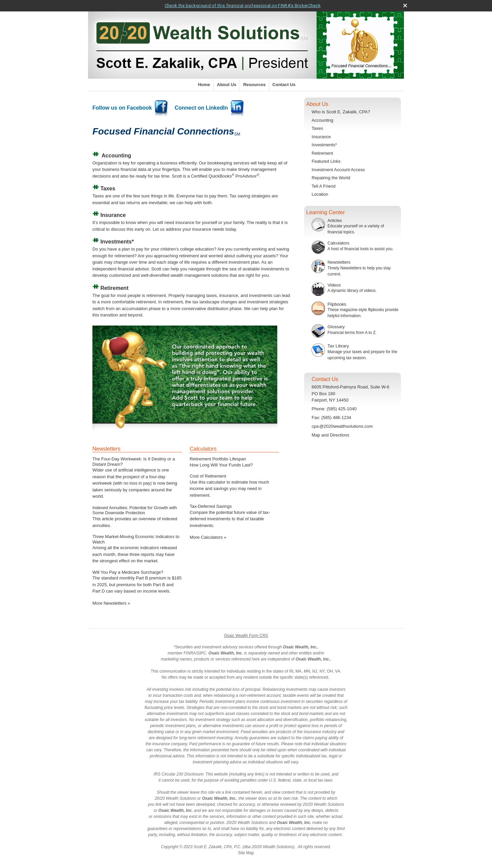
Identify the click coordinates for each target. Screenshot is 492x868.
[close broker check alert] (405, 6)
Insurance (321, 137)
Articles (335, 220)
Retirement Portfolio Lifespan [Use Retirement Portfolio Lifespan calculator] (218, 459)
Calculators (339, 243)
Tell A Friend (323, 186)
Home (204, 85)
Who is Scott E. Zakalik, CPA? (341, 112)
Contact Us (284, 85)
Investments (116, 242)
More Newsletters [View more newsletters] (111, 603)
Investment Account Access (338, 170)
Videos (334, 285)
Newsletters (339, 262)
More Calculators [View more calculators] (208, 537)
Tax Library (338, 346)
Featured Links (326, 161)
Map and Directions (330, 435)
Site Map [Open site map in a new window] (246, 853)
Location (320, 194)
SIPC (202, 653)
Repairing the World (331, 178)
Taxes (317, 128)
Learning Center (325, 212)
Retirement (322, 153)
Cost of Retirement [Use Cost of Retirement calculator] (208, 476)
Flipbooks (337, 304)
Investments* (324, 145)
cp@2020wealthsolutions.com (342, 426)
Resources (254, 85)
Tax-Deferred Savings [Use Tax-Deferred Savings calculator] (211, 506)
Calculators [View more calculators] (203, 449)
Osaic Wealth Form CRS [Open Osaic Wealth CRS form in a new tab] (246, 636)
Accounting (116, 156)
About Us (227, 85)
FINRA (190, 653)
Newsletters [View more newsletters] (107, 449)
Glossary (336, 327)
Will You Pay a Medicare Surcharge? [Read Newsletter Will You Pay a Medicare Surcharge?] (128, 572)
